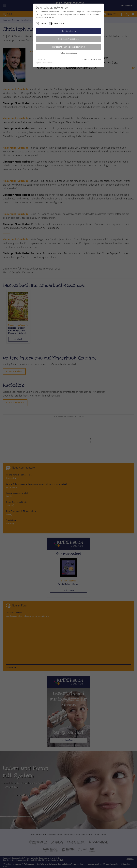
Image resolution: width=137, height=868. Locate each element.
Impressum (86, 59)
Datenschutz (96, 59)
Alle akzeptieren (68, 31)
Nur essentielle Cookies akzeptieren (69, 47)
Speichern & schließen (68, 39)
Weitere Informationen (68, 53)
